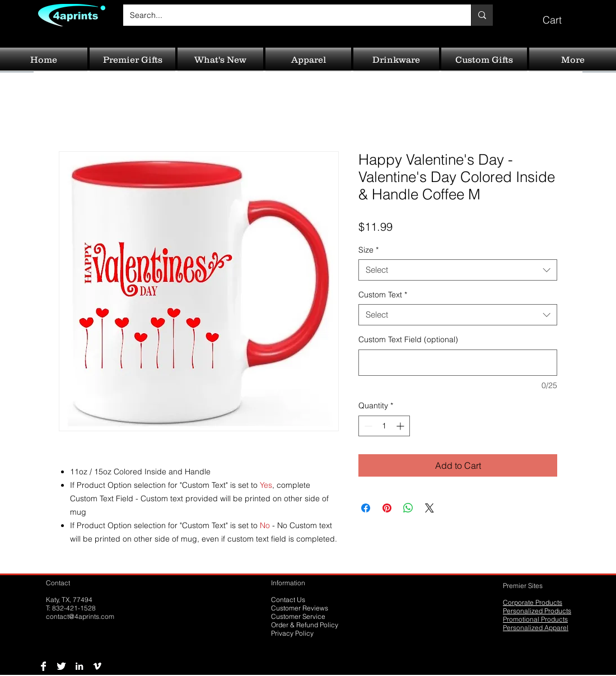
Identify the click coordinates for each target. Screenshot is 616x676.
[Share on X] (430, 508)
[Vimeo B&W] (97, 666)
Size (368, 250)
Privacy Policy (292, 633)
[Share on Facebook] (366, 508)
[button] (560, 15)
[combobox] (458, 270)
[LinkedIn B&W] (79, 666)
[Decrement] (367, 426)
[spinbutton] (384, 426)
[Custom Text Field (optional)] (458, 363)
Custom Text (383, 295)
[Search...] (289, 15)
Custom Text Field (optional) (408, 339)
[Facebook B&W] (43, 666)
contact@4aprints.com (80, 616)
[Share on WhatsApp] (408, 508)
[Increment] (401, 426)
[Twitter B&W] (61, 666)
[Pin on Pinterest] (387, 508)
